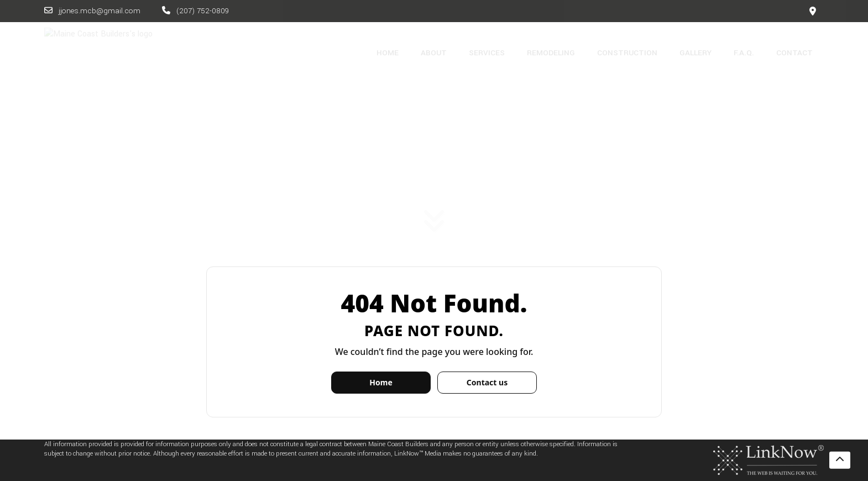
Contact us (487, 382)
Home (381, 382)
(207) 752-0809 (195, 11)
